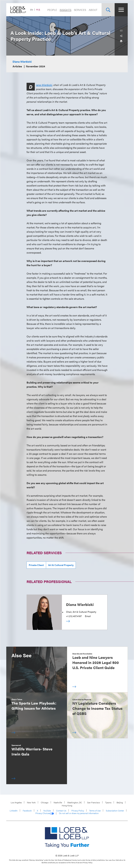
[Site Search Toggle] (108, 10)
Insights (65, 10)
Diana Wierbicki (22, 61)
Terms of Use (95, 811)
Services (80, 10)
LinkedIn (14, 811)
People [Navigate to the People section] (52, 10)
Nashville (58, 802)
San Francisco (94, 802)
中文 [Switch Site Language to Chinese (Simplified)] (38, 10)
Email (88, 616)
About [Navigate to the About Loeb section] (93, 10)
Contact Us (61, 811)
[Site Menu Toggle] (121, 10)
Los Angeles (16, 802)
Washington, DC (75, 802)
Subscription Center (115, 811)
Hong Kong (67, 805)
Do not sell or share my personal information (79, 813)
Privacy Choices (45, 813)
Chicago (45, 802)
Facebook (27, 811)
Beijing (120, 802)
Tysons (108, 802)
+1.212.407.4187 (74, 616)
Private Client (36, 565)
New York (31, 802)
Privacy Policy (78, 811)
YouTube (47, 811)
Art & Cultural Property (61, 565)
